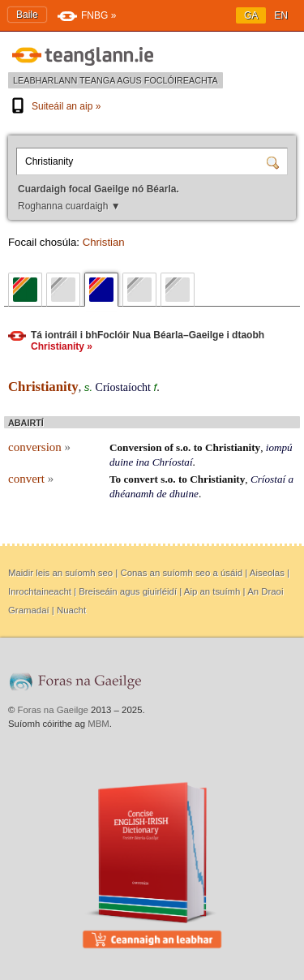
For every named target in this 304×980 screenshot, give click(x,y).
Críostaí (268, 479)
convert (31, 479)
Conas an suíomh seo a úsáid (181, 573)
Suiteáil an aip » (54, 106)
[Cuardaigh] (275, 161)
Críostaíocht (123, 387)
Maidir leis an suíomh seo (60, 573)
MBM (98, 724)
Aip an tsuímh (212, 591)
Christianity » (62, 346)
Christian (104, 242)
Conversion (135, 447)
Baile (27, 15)
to (198, 447)
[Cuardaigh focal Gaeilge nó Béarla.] (143, 161)
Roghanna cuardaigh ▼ (69, 206)
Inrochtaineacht (40, 591)
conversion (39, 447)
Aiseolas (267, 573)
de (161, 494)
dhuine (184, 494)
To (115, 479)
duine (121, 462)
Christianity (233, 447)
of (169, 447)
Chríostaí (173, 462)
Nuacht (71, 610)
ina (143, 462)
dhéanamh (132, 494)
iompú (279, 447)
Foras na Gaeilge (53, 710)
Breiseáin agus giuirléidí (128, 591)
